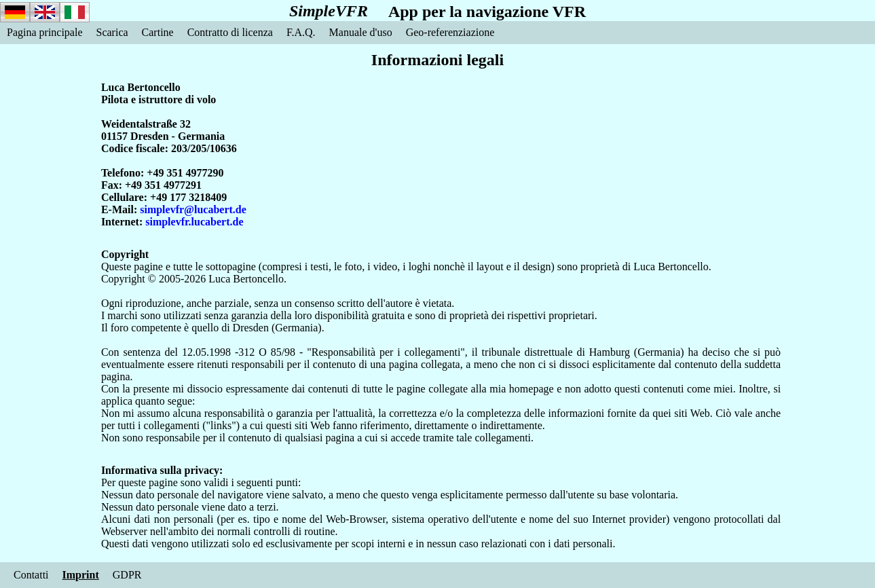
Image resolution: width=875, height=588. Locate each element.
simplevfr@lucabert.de (193, 209)
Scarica (112, 32)
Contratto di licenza (230, 32)
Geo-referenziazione (450, 32)
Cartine (158, 32)
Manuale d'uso (361, 32)
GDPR (127, 575)
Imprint (81, 575)
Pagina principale (45, 32)
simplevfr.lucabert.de (194, 222)
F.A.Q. (301, 32)
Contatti (31, 575)
